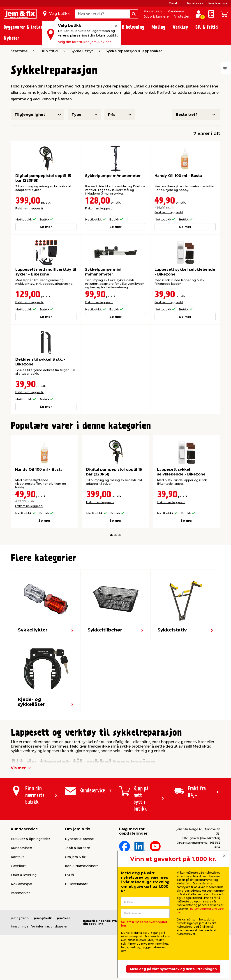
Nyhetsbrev (195, 3)
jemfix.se (64, 918)
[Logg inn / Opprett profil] (199, 14)
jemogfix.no (20, 918)
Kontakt (17, 857)
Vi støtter (182, 16)
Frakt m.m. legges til (29, 208)
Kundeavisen (21, 848)
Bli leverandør (76, 884)
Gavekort (175, 3)
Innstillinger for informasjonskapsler (39, 926)
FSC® (69, 875)
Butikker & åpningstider (30, 839)
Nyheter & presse (79, 839)
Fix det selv (153, 11)
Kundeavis (176, 11)
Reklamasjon (21, 884)
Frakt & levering (24, 875)
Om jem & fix (75, 857)
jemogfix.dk (43, 918)
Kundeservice (218, 3)
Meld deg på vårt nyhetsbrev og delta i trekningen (173, 969)
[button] (111, 535)
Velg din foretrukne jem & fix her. (85, 42)
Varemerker (20, 893)
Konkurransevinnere (82, 866)
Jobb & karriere (156, 16)
